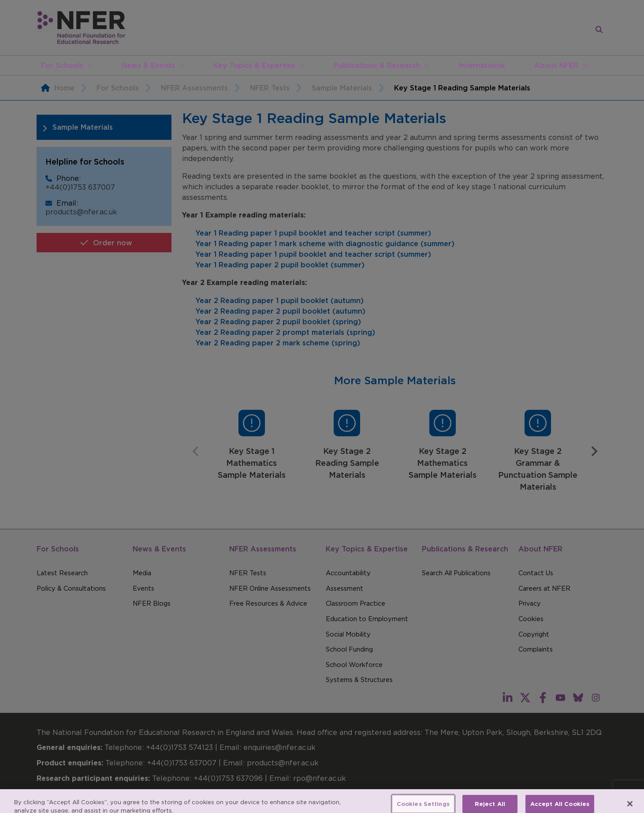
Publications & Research (377, 65)
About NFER (556, 65)
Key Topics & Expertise (254, 65)
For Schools (62, 65)
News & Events (148, 65)
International (482, 65)
